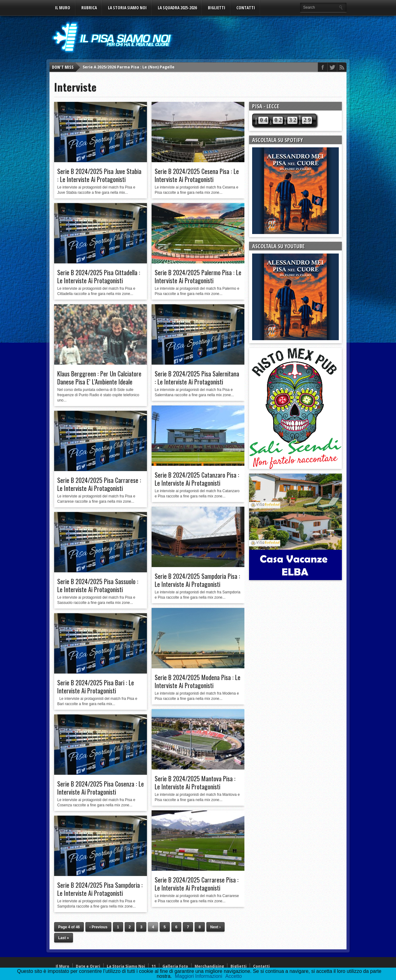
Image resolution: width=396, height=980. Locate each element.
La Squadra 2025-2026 (177, 8)
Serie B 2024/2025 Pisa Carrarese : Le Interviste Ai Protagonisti (99, 484)
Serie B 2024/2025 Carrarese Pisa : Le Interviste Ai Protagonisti (197, 884)
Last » (64, 938)
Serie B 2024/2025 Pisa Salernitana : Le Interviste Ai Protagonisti (197, 378)
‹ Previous (98, 927)
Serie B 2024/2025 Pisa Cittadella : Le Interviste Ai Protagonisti (99, 276)
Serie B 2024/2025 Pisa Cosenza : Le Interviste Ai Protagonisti (101, 788)
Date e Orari (88, 966)
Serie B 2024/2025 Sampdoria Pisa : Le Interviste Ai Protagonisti (197, 580)
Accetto (233, 976)
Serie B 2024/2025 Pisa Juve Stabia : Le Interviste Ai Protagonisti (99, 175)
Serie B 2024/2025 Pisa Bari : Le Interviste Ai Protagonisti (96, 687)
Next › (215, 927)
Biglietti (217, 8)
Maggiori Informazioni (198, 976)
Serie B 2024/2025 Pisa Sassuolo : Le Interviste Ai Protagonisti (98, 585)
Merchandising (209, 966)
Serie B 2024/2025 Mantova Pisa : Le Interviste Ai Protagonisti (195, 783)
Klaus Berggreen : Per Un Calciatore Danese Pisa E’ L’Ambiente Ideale (99, 378)
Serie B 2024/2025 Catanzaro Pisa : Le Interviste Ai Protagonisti (197, 479)
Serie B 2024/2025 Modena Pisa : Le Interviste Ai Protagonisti (198, 681)
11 (154, 966)
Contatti (246, 8)
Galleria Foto (175, 966)
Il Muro (63, 8)
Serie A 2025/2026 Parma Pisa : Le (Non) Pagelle (129, 67)
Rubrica (89, 8)
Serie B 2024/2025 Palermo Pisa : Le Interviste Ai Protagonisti (198, 276)
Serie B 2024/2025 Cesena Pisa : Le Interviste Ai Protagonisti (197, 175)
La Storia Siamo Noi (127, 8)
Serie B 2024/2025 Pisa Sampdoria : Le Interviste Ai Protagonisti (100, 889)
